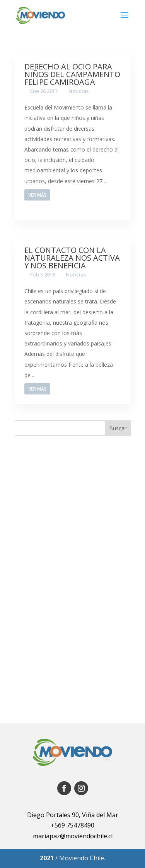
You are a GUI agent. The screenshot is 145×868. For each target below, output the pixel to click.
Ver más (37, 195)
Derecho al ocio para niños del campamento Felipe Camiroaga (72, 74)
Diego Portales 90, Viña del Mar (73, 815)
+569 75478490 (72, 825)
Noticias (78, 91)
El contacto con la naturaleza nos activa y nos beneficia (72, 258)
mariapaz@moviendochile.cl (73, 836)
